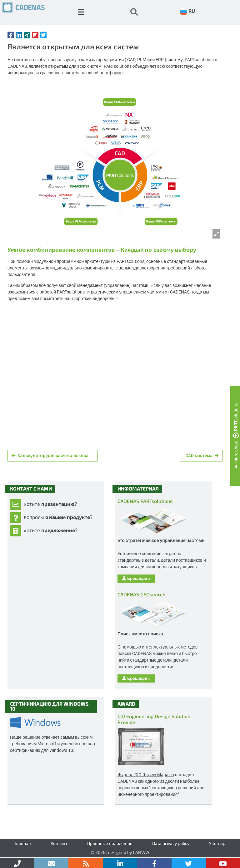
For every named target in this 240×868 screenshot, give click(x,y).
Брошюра (136, 578)
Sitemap (217, 843)
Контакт (59, 843)
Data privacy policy (171, 843)
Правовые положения (110, 843)
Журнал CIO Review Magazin (146, 774)
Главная (23, 843)
